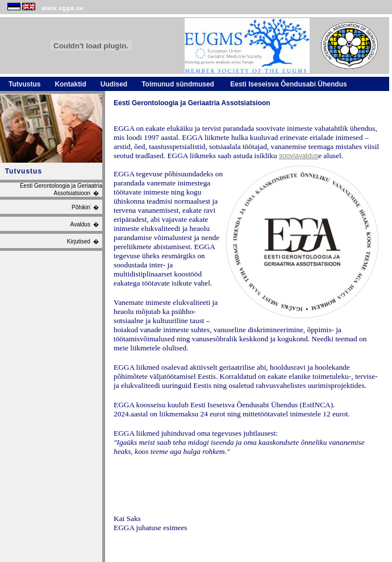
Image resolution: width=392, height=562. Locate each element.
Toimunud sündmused (178, 84)
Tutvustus (24, 84)
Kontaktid (70, 84)
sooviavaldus (299, 156)
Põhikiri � (87, 207)
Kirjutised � (85, 241)
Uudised (114, 84)
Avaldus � (86, 224)
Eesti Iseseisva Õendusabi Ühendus (288, 84)
